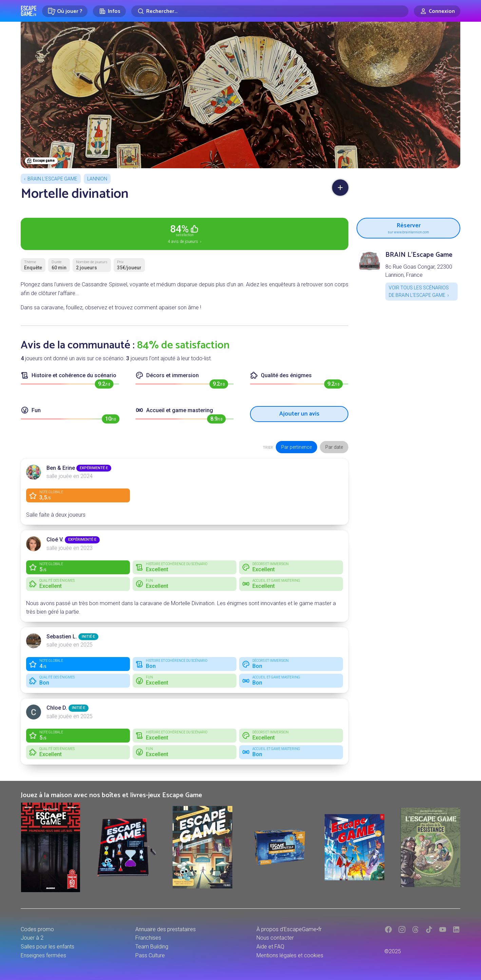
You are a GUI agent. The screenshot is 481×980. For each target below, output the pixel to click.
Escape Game (29, 11)
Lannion (97, 179)
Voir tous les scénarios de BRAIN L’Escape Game (419, 291)
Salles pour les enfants (47, 947)
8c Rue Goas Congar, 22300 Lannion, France (419, 271)
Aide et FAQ (270, 947)
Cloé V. (55, 540)
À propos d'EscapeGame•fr (289, 929)
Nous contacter (275, 938)
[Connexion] (437, 11)
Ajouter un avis (299, 414)
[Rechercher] (270, 11)
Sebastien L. (62, 637)
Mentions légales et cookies (290, 955)
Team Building (152, 947)
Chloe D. (57, 708)
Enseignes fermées (43, 955)
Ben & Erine (61, 468)
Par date (334, 447)
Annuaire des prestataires (166, 929)
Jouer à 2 (32, 938)
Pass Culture (150, 955)
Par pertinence (296, 447)
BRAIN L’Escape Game (52, 179)
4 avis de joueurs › (185, 233)
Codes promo (37, 929)
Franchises (148, 938)
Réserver (408, 227)
